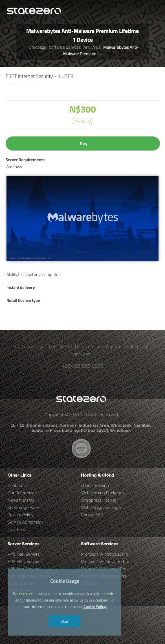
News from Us (21, 500)
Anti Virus (92, 47)
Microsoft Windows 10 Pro (105, 562)
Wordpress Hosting (99, 500)
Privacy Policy (21, 515)
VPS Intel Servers (24, 554)
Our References (22, 493)
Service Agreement (25, 522)
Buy (84, 143)
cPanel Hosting (95, 486)
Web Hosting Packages (103, 493)
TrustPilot (16, 529)
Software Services (65, 47)
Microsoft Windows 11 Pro (105, 554)
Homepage (36, 47)
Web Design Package (101, 508)
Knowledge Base (23, 508)
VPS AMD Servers (24, 562)
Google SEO (92, 515)
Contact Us (18, 486)
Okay (65, 621)
